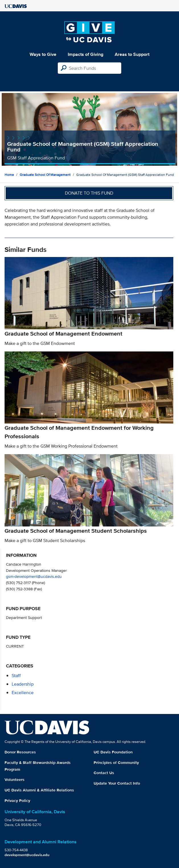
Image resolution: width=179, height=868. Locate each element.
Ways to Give (43, 54)
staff (16, 676)
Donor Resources (20, 752)
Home (9, 175)
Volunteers (15, 779)
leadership (23, 684)
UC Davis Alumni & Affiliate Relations (39, 790)
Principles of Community (116, 762)
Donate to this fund (89, 193)
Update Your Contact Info (117, 783)
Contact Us (104, 773)
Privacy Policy (17, 800)
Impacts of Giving (86, 54)
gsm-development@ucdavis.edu (34, 576)
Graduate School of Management (45, 175)
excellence (23, 693)
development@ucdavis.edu (27, 855)
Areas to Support (132, 54)
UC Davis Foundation (113, 752)
